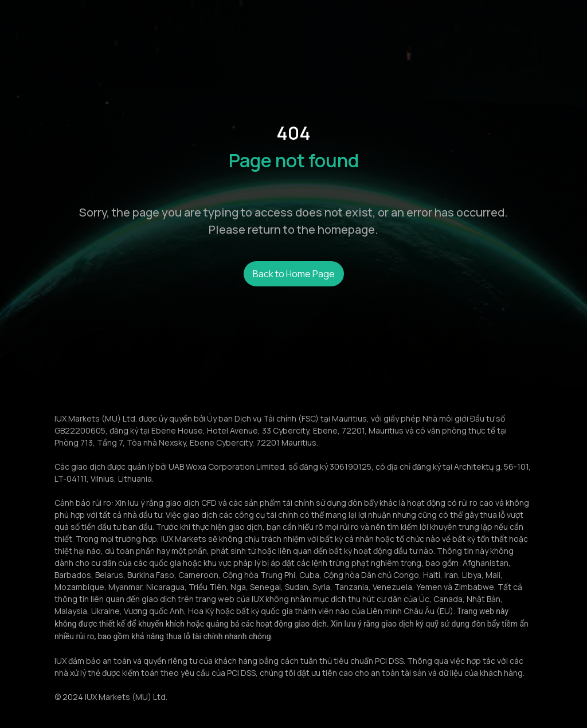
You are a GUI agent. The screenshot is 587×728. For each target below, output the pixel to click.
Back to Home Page (294, 274)
